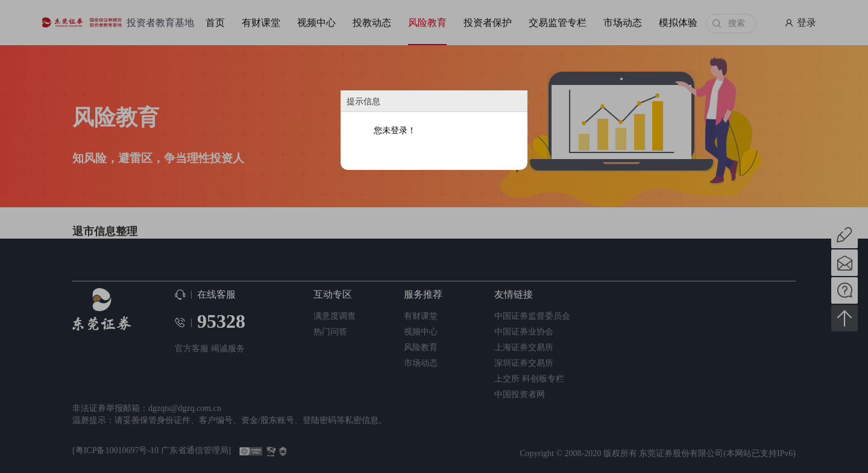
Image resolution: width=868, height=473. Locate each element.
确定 (435, 154)
